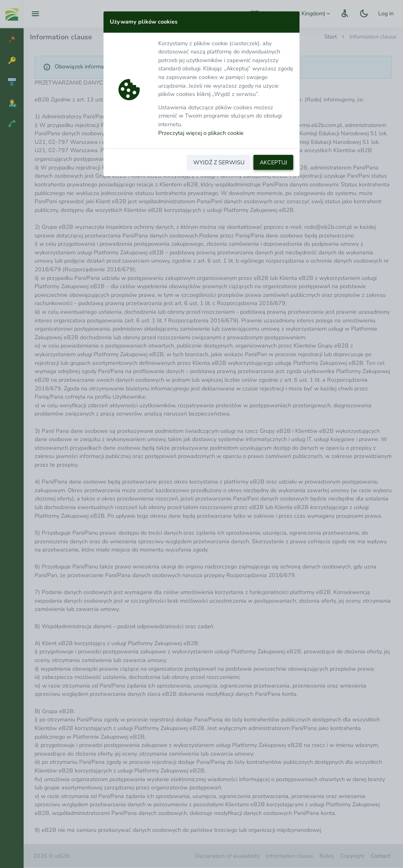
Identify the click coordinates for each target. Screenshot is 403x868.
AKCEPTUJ (274, 162)
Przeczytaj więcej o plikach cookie (201, 133)
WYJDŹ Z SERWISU (219, 162)
